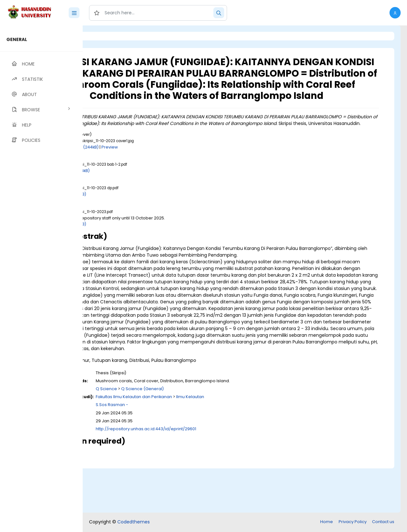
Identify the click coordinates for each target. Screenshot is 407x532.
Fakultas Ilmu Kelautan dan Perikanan (204, 441)
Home (327, 522)
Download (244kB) (150, 165)
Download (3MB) (140, 242)
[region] (41, 279)
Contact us (383, 522)
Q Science (177, 433)
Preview (180, 165)
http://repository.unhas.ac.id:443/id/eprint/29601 (217, 473)
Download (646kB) (141, 188)
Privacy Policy (353, 522)
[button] (395, 13)
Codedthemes (134, 522)
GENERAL (17, 39)
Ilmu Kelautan (261, 441)
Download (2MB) (140, 212)
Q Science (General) (213, 433)
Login (110, 36)
